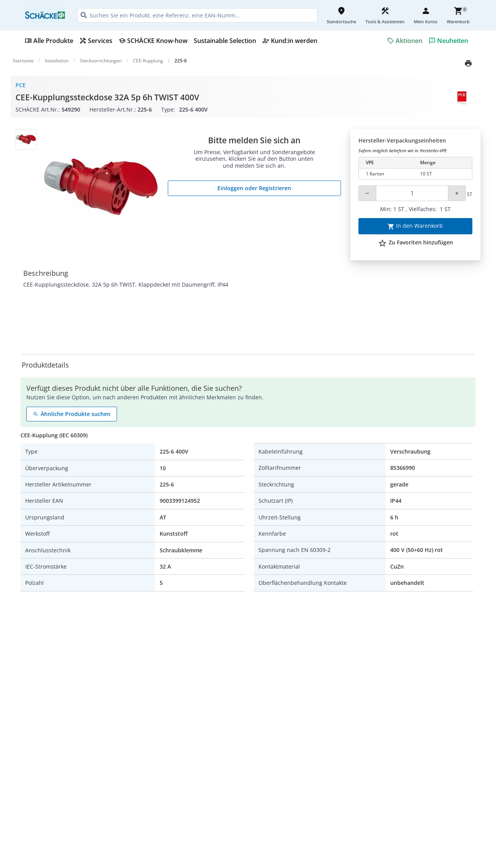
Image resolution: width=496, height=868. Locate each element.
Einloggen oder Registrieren (254, 188)
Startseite (23, 61)
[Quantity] (412, 193)
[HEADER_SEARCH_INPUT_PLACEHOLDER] (197, 15)
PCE (21, 85)
